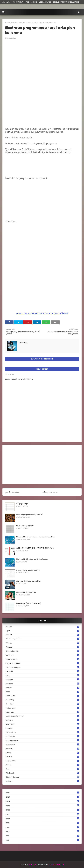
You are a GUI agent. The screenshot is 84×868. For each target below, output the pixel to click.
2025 (42, 797)
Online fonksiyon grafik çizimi (28, 570)
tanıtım (42, 753)
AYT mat (42, 627)
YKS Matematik (18, 2)
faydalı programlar (42, 663)
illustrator (42, 680)
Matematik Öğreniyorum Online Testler (32, 559)
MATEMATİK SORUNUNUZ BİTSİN (29, 581)
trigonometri (42, 761)
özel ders (42, 781)
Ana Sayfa (9, 22)
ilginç (42, 675)
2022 (42, 810)
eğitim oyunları (42, 659)
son (16, 22)
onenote (42, 728)
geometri (42, 671)
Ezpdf (42, 631)
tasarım (42, 757)
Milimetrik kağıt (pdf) (25, 526)
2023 (42, 806)
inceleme (42, 684)
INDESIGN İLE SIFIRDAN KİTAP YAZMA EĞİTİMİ (42, 314)
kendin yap (42, 700)
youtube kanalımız (12, 492)
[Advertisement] (42, 110)
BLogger (32, 865)
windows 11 (42, 773)
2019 (42, 823)
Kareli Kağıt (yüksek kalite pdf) (29, 603)
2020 (42, 819)
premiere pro (42, 745)
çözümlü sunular (42, 777)
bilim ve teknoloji (42, 651)
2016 (42, 836)
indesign (42, 688)
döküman (42, 655)
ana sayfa (6, 2)
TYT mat (42, 643)
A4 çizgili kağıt (22, 504)
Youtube (42, 647)
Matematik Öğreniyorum (26, 592)
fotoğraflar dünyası (42, 667)
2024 (42, 801)
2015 (42, 840)
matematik (42, 712)
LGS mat (42, 635)
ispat (42, 692)
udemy (42, 765)
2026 (42, 793)
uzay (42, 769)
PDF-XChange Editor (42, 639)
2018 (42, 827)
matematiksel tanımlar (42, 716)
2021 (42, 814)
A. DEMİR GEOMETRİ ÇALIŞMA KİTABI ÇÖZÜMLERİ (35, 548)
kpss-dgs (42, 704)
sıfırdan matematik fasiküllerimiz (66, 2)
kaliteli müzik (42, 696)
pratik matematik (42, 740)
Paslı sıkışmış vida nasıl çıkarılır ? (30, 515)
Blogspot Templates (56, 865)
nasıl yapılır (42, 724)
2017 (42, 832)
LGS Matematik (45, 2)
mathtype (42, 720)
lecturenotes (42, 708)
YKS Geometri (32, 2)
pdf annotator (42, 732)
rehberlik (42, 749)
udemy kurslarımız (50, 492)
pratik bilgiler (42, 736)
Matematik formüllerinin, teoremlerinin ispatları (35, 537)
